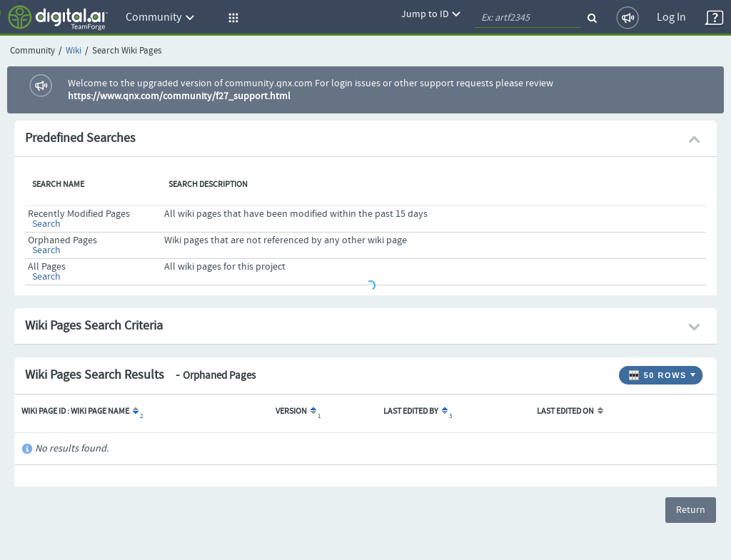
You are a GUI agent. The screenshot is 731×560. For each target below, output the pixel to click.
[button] (231, 18)
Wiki (74, 51)
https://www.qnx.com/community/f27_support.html (179, 96)
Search (46, 224)
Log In (671, 17)
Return (691, 510)
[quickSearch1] (528, 18)
